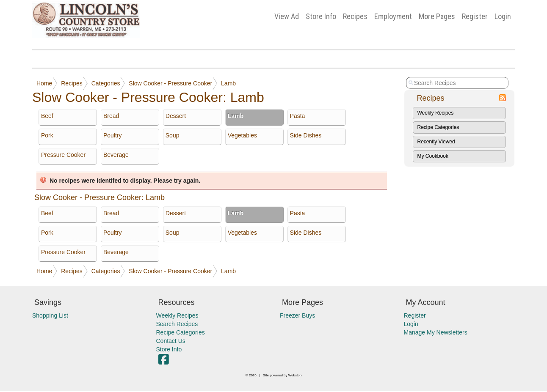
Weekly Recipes (436, 113)
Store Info (321, 16)
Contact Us (171, 341)
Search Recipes (177, 324)
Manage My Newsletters (436, 332)
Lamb (228, 83)
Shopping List (50, 315)
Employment (393, 16)
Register (475, 16)
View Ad (287, 16)
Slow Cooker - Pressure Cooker (170, 83)
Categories (106, 83)
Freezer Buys (297, 315)
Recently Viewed (436, 142)
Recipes (355, 16)
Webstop (295, 375)
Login (503, 16)
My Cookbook (433, 156)
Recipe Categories (438, 127)
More (437, 16)
